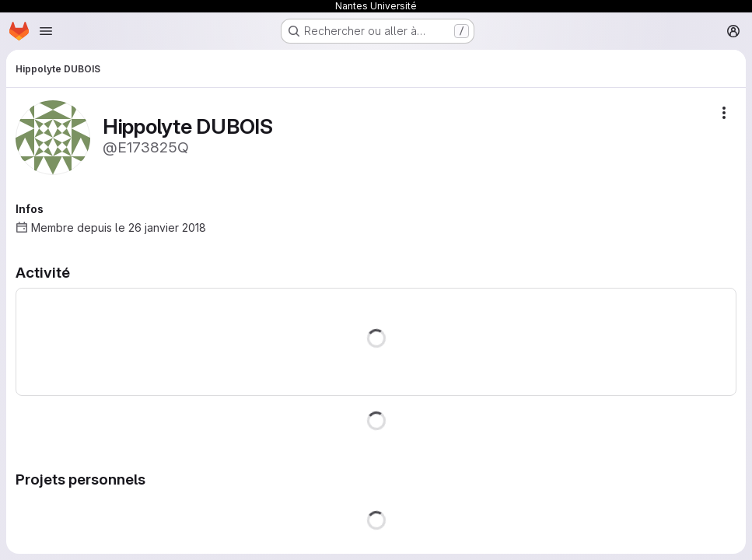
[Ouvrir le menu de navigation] (46, 31)
